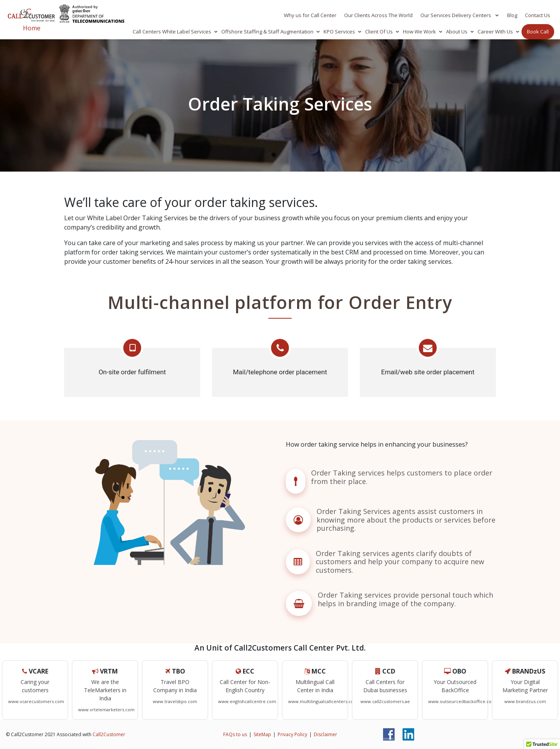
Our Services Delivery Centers (456, 15)
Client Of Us (379, 32)
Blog (512, 15)
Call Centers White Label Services (172, 32)
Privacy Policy (292, 734)
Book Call (538, 32)
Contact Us (538, 15)
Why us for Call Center (310, 15)
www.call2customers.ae (385, 701)
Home (32, 28)
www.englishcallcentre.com (247, 701)
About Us (457, 32)
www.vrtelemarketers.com (106, 710)
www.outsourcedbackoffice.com (462, 701)
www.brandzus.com (525, 701)
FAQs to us (235, 734)
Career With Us (495, 32)
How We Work (419, 32)
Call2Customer (109, 734)
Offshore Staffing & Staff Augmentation (267, 32)
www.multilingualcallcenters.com (323, 701)
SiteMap (262, 734)
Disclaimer (325, 734)
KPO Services (339, 32)
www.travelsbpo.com (175, 701)
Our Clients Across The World (378, 15)
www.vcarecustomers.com (36, 701)
